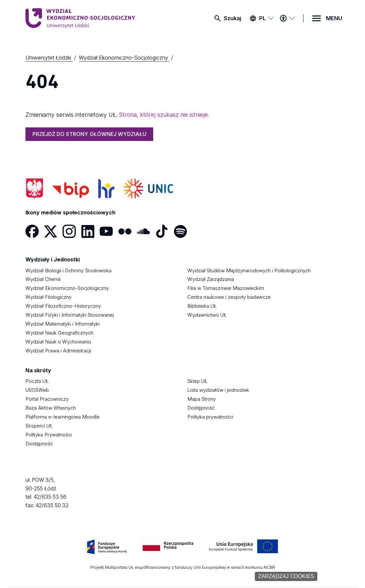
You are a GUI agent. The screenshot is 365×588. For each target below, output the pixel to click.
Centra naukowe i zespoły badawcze (229, 297)
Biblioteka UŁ (202, 306)
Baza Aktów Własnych (51, 408)
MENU (334, 18)
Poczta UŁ (37, 381)
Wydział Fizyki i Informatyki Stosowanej (70, 315)
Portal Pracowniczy (47, 399)
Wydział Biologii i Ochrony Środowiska (68, 271)
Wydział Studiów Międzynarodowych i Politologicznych (249, 271)
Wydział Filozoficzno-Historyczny (63, 306)
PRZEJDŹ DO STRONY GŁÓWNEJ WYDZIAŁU (89, 134)
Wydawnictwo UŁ (207, 315)
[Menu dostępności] (287, 18)
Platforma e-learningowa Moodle (63, 417)
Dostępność (39, 444)
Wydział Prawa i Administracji (58, 351)
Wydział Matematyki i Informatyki (63, 324)
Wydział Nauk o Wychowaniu (58, 342)
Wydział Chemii (43, 279)
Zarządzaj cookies (286, 576)
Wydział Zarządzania (211, 279)
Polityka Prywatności (49, 435)
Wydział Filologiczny (48, 297)
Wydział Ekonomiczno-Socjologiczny (67, 288)
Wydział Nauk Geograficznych (59, 333)
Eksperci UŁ (39, 426)
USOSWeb (37, 390)
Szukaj (232, 18)
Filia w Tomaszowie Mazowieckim (226, 288)
